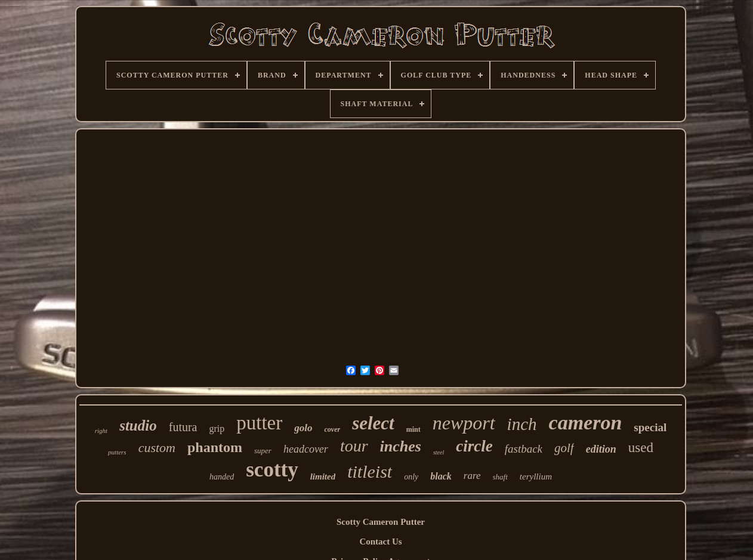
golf (564, 448)
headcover (306, 449)
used (641, 448)
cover (332, 429)
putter (259, 423)
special (650, 427)
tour (354, 446)
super (263, 451)
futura (183, 427)
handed (222, 477)
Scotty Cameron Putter (381, 522)
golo (303, 428)
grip (217, 428)
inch (522, 424)
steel (439, 452)
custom (157, 448)
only (411, 477)
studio (138, 426)
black (441, 476)
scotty (272, 470)
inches (401, 446)
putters (117, 452)
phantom (215, 447)
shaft (500, 477)
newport (464, 423)
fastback (524, 449)
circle (474, 446)
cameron (586, 423)
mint (413, 429)
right (101, 431)
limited (323, 477)
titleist (370, 471)
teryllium (536, 477)
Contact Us (380, 542)
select (373, 423)
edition (601, 449)
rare (472, 476)
